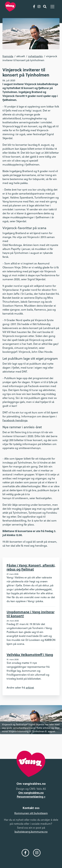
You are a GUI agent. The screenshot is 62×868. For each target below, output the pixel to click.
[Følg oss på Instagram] (39, 7)
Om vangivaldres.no (31, 793)
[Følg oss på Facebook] (34, 7)
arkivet (30, 687)
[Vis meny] (52, 7)
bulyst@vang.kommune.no (31, 831)
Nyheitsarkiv (35, 56)
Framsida (8, 56)
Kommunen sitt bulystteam (31, 813)
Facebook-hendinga (15, 420)
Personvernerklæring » (31, 797)
